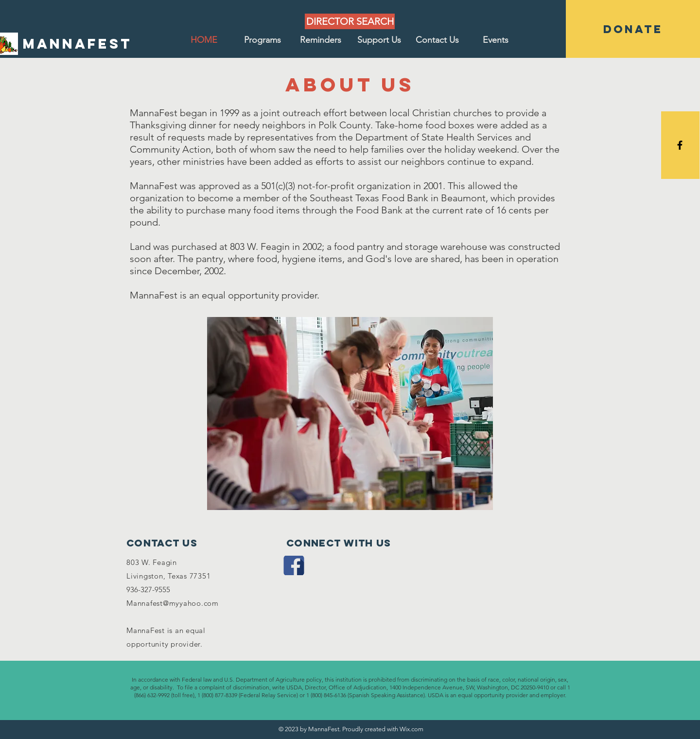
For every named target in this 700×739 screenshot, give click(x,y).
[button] (262, 40)
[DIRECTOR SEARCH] (350, 21)
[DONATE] (633, 29)
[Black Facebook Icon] (680, 145)
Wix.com (411, 729)
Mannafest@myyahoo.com (173, 603)
